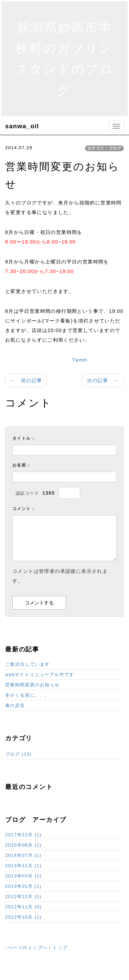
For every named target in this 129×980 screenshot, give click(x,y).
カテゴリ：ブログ (104, 148)
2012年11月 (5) (23, 907)
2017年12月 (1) (23, 835)
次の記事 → (103, 380)
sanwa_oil (22, 126)
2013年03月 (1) (23, 876)
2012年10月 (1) (23, 917)
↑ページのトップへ (26, 948)
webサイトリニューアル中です (40, 675)
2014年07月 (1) (23, 855)
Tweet (80, 360)
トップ (60, 948)
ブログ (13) (18, 754)
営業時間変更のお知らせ (32, 685)
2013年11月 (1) (23, 866)
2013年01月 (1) (23, 886)
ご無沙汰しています (28, 664)
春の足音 (15, 705)
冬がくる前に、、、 (28, 695)
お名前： (22, 465)
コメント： (24, 509)
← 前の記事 (26, 380)
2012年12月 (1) (23, 896)
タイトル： (24, 438)
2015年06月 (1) (23, 845)
